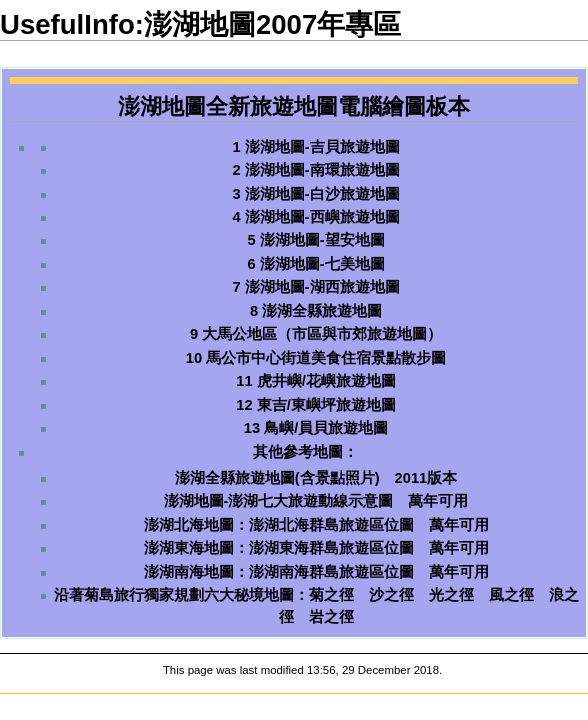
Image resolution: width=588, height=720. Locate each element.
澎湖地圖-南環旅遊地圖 (322, 170)
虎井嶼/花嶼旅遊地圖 (326, 381)
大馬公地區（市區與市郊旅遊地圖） (322, 334)
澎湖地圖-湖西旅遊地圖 (322, 287)
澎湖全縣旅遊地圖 (322, 311)
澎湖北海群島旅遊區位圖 (331, 525)
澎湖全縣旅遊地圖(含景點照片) (277, 478)
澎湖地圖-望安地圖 (322, 240)
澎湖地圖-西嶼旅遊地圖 (322, 217)
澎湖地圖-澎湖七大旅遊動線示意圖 (279, 501)
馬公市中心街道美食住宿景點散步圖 (326, 358)
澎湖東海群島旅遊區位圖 (331, 548)
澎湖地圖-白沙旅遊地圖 (322, 194)
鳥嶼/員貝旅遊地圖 (326, 428)
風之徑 (511, 595)
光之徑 (451, 595)
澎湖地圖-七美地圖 (322, 264)
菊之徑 (331, 595)
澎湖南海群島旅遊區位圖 (331, 572)
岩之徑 (331, 617)
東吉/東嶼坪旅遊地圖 (326, 405)
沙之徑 (391, 595)
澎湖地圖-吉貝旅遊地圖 (322, 147)
